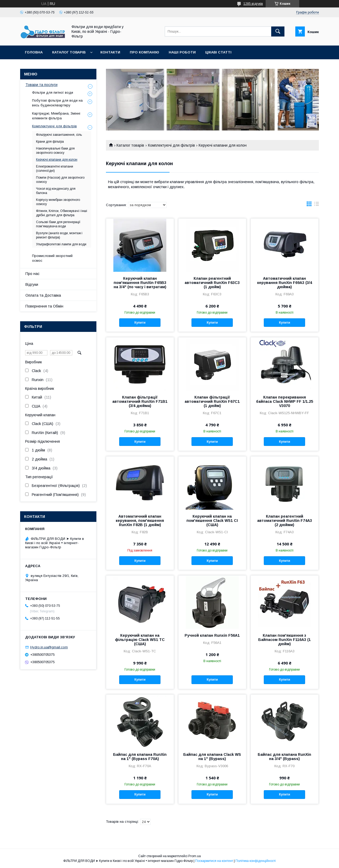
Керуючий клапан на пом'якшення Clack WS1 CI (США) (212, 521)
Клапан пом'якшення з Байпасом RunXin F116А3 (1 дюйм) (284, 640)
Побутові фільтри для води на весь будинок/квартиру (57, 103)
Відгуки (32, 284)
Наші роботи (182, 52)
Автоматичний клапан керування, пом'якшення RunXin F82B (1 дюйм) (140, 521)
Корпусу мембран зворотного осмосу (58, 202)
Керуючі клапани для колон (57, 160)
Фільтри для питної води (53, 92)
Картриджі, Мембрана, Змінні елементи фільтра (56, 116)
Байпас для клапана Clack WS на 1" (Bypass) (212, 757)
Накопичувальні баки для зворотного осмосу (55, 151)
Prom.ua (195, 856)
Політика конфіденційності (256, 861)
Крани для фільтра (50, 142)
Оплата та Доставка (43, 295)
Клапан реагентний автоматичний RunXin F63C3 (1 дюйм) (212, 283)
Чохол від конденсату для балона (56, 191)
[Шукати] (278, 31)
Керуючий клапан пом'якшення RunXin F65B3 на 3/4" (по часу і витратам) (140, 283)
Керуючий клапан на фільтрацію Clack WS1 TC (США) (140, 640)
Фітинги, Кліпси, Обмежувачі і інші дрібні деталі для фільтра (62, 213)
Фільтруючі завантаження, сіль (59, 135)
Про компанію (144, 52)
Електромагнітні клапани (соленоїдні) (55, 169)
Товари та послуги (41, 85)
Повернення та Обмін (44, 306)
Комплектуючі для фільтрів (171, 145)
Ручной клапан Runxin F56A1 (212, 635)
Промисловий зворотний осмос (52, 258)
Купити (140, 323)
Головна (34, 52)
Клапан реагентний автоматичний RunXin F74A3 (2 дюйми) (285, 521)
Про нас (32, 274)
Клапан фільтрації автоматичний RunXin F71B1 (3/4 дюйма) (140, 401)
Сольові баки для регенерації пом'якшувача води (58, 224)
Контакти (110, 52)
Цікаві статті (218, 52)
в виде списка (316, 205)
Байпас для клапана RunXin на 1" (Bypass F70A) (140, 757)
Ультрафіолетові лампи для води (61, 244)
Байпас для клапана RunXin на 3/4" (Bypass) (284, 757)
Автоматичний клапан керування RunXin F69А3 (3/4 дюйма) (285, 283)
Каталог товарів (69, 52)
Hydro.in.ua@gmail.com (49, 647)
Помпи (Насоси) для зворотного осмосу (60, 180)
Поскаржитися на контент (214, 861)
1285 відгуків (253, 4)
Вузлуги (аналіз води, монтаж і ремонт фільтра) (59, 235)
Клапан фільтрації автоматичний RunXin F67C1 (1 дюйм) (212, 401)
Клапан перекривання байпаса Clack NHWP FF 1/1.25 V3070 (285, 401)
